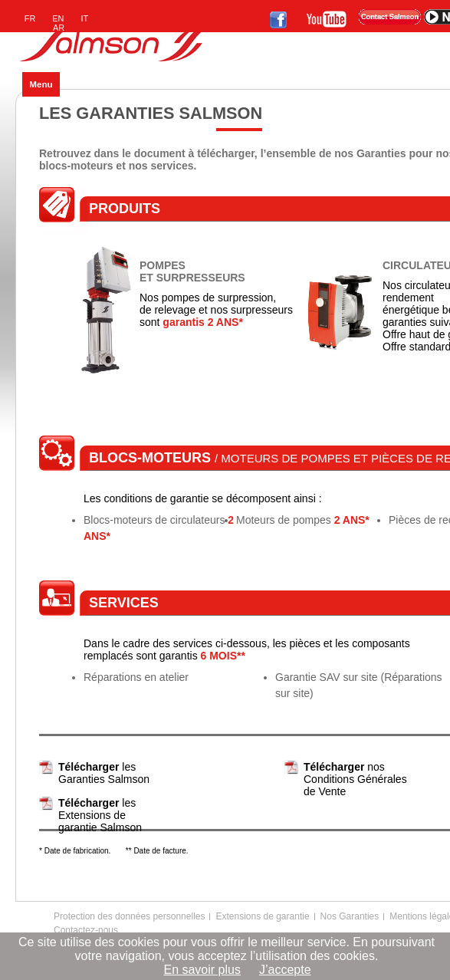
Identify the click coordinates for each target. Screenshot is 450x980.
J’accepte (285, 970)
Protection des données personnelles (129, 916)
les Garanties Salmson (104, 773)
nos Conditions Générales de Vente (355, 779)
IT (85, 18)
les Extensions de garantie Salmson (100, 815)
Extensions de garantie (262, 916)
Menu (41, 84)
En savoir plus (202, 970)
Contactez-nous (86, 930)
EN (58, 18)
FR (30, 18)
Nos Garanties (350, 916)
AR (59, 28)
